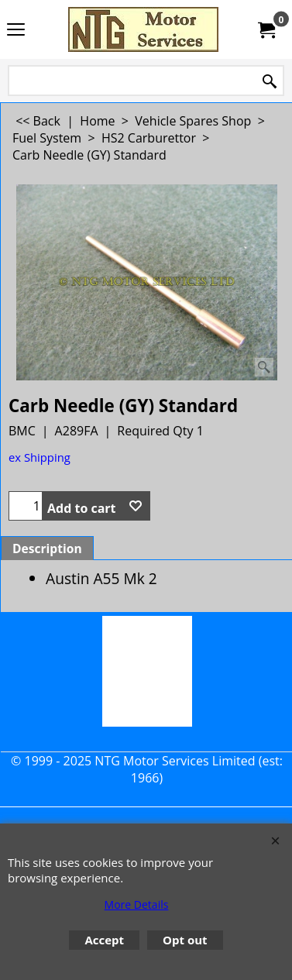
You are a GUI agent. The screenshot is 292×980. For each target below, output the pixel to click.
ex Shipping (40, 457)
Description (47, 548)
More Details (137, 904)
